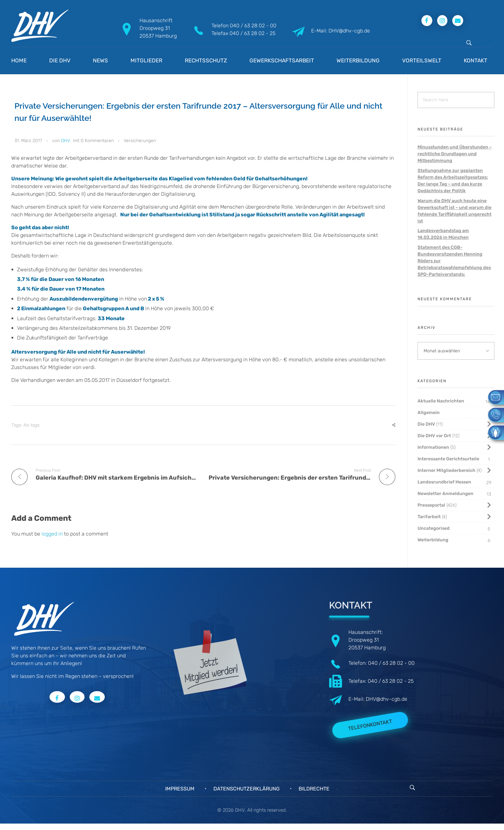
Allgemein (429, 413)
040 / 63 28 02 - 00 (253, 26)
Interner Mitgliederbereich (446, 470)
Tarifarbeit (429, 517)
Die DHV (426, 424)
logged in (53, 534)
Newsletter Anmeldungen (446, 494)
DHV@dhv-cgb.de (387, 699)
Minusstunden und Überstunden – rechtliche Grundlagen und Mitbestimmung (455, 154)
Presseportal (431, 505)
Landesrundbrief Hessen (444, 482)
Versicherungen (140, 141)
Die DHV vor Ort (434, 436)
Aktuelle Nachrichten (441, 401)
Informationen (433, 447)
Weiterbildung (433, 540)
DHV (66, 141)
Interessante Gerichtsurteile (448, 459)
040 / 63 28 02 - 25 (252, 33)
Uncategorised (434, 528)
